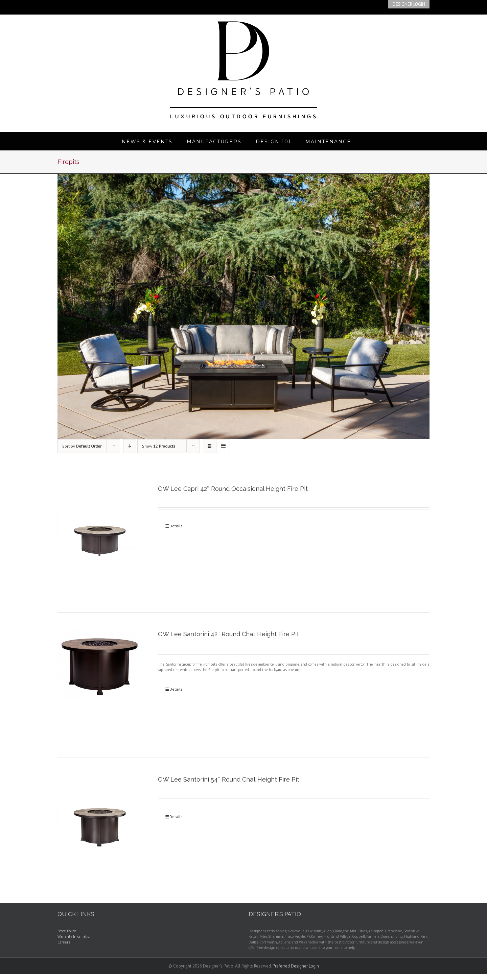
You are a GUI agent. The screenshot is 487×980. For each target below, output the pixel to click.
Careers (64, 942)
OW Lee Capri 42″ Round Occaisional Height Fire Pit (233, 489)
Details (176, 526)
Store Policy (67, 931)
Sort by (82, 446)
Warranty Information (75, 936)
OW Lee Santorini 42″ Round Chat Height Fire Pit (228, 634)
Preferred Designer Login (296, 966)
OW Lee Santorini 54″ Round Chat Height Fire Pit (229, 779)
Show (159, 446)
